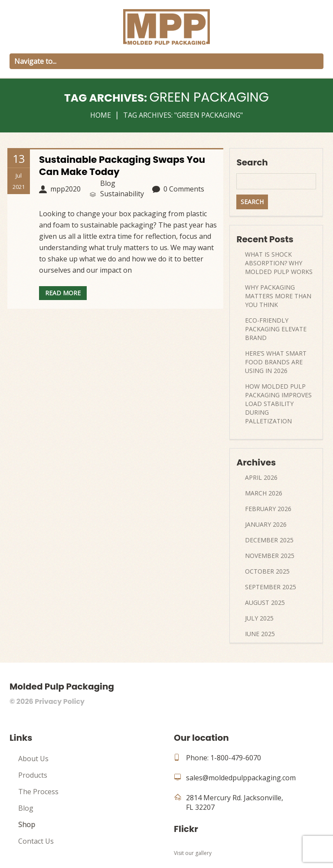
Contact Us (36, 841)
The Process (38, 792)
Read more (63, 293)
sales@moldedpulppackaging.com (241, 778)
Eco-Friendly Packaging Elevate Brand (276, 329)
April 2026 (261, 477)
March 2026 (264, 493)
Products (33, 775)
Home (101, 115)
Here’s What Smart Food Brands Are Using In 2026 (276, 362)
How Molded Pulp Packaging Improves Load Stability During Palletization (278, 404)
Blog (26, 808)
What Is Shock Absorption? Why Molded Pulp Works (279, 263)
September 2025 (271, 587)
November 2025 (270, 556)
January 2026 (266, 524)
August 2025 (265, 602)
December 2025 (269, 540)
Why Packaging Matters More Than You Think (278, 296)
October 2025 (267, 571)
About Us (33, 759)
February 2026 (268, 509)
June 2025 (260, 634)
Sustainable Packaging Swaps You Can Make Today (124, 166)
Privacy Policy (60, 701)
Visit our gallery (193, 853)
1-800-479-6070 (236, 758)
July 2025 (259, 618)
